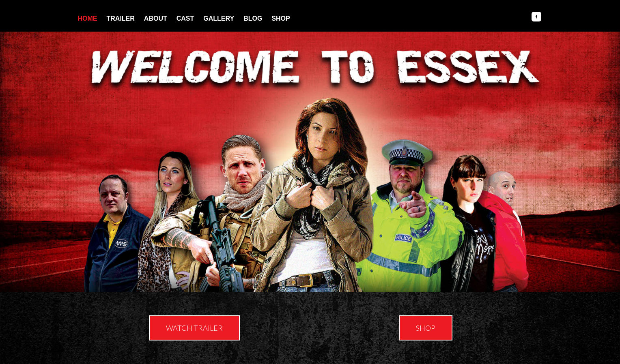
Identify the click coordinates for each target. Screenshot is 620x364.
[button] (194, 328)
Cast (185, 18)
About (156, 18)
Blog (253, 18)
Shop (281, 18)
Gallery (219, 18)
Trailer (121, 18)
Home (88, 18)
